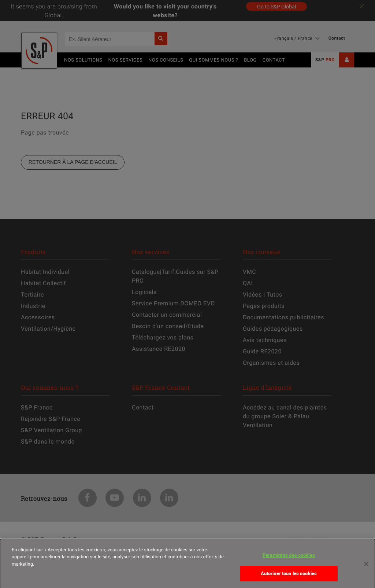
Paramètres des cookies (289, 558)
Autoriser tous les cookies (289, 577)
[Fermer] (366, 567)
